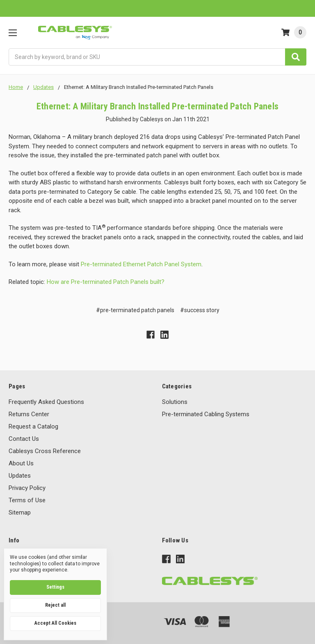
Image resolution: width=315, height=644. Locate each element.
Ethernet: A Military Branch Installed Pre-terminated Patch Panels (157, 106)
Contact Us (24, 439)
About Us (21, 463)
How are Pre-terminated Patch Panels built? (106, 282)
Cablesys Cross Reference (45, 451)
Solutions (175, 402)
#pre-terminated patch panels (135, 310)
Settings (55, 587)
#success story (200, 310)
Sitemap (20, 512)
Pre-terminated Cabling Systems (206, 414)
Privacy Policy (27, 488)
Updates (20, 476)
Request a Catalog (33, 426)
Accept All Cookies (55, 623)
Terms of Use (27, 500)
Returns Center (29, 414)
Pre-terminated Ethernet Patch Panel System (141, 264)
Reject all (55, 605)
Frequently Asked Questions (46, 402)
